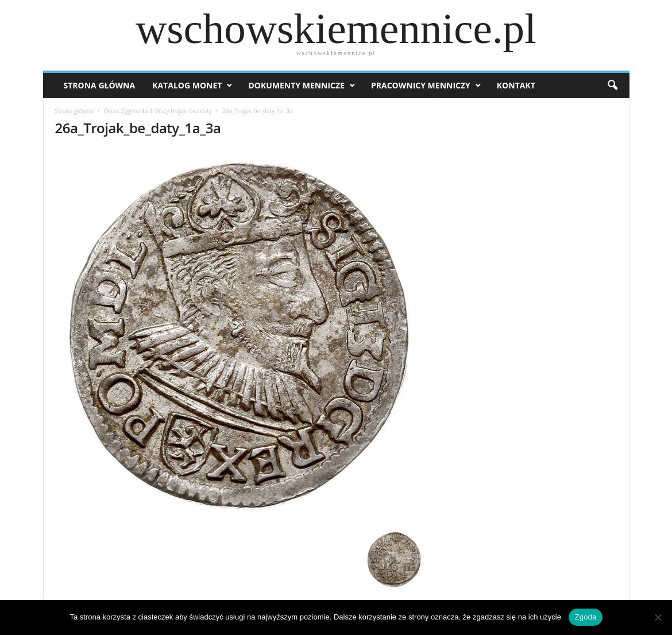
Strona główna (74, 111)
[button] (612, 86)
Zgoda (585, 617)
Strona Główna (100, 85)
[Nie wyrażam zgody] (658, 617)
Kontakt (516, 85)
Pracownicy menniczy (421, 85)
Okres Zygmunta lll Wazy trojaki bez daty (158, 111)
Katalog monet (187, 85)
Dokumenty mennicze (296, 85)
